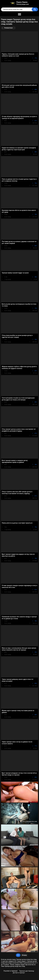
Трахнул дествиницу (27, 971)
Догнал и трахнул (19, 973)
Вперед (24, 955)
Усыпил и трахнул (10, 971)
